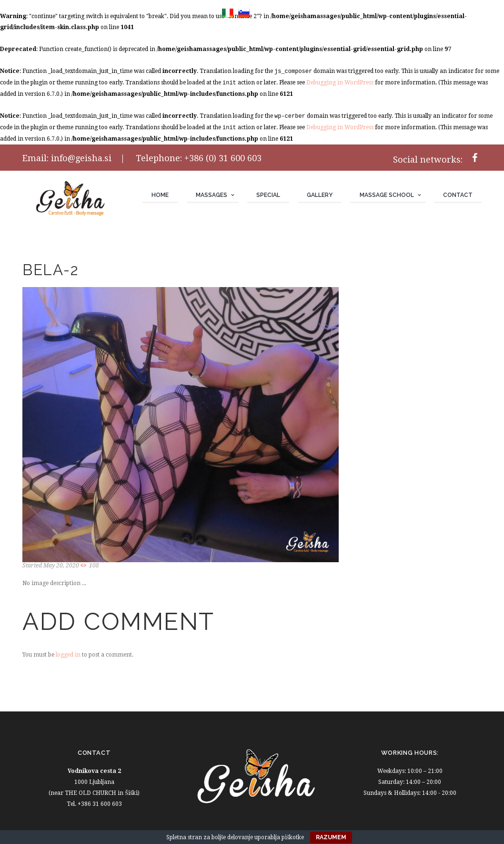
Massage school (387, 195)
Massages (212, 195)
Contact (458, 195)
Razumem (331, 837)
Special (268, 195)
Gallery (320, 195)
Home (160, 195)
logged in (68, 655)
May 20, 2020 (61, 566)
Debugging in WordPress (340, 82)
